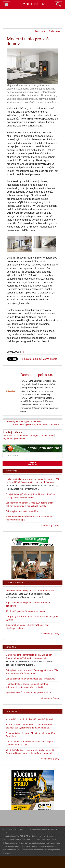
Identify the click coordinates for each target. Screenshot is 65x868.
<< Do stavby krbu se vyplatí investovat (22, 421)
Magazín (12, 711)
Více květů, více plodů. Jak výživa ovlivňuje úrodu (30, 719)
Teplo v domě (47, 435)
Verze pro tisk (50, 359)
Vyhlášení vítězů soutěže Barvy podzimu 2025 (28, 692)
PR (23, 352)
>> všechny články (50, 525)
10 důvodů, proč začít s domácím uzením (26, 611)
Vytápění (8, 435)
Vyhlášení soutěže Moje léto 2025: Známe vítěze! (30, 591)
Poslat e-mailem (31, 359)
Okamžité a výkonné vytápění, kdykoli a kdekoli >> (38, 424)
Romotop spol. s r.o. (37, 375)
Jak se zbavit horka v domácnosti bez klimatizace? (30, 679)
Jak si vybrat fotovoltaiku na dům (22, 511)
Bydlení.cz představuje (14, 439)
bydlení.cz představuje (48, 31)
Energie (34, 435)
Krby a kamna (21, 435)
